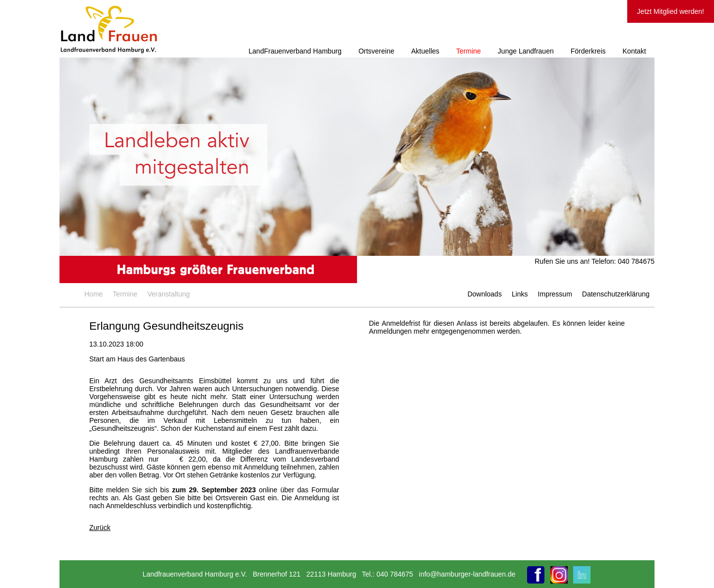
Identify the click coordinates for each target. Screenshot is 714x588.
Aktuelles (425, 51)
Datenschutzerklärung (616, 294)
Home (93, 294)
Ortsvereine (376, 51)
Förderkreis (588, 51)
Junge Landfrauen (526, 51)
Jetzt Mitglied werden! (671, 11)
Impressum (555, 294)
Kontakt (634, 51)
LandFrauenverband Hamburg (295, 51)
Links (520, 294)
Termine (469, 51)
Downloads (485, 294)
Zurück (100, 528)
